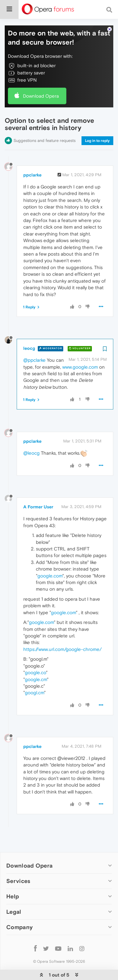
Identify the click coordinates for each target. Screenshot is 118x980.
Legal (14, 893)
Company (20, 908)
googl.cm (34, 673)
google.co (35, 653)
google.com (50, 557)
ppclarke (32, 156)
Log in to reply (97, 122)
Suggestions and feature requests (45, 121)
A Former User (38, 488)
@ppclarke (34, 341)
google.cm (36, 660)
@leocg (31, 434)
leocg (29, 329)
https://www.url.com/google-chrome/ (62, 630)
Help (13, 877)
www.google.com (80, 348)
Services (18, 862)
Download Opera (41, 77)
